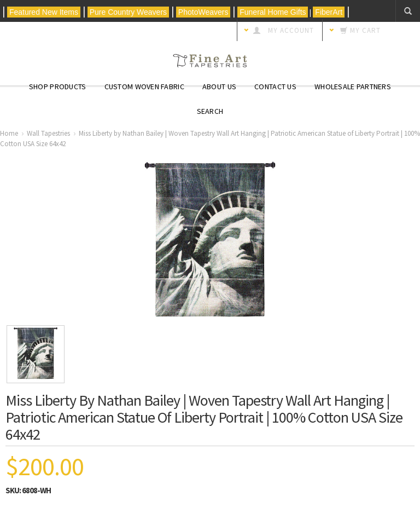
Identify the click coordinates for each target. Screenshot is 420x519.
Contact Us (275, 86)
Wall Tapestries (48, 133)
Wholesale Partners (353, 86)
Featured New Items (44, 12)
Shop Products (58, 86)
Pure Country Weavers (128, 12)
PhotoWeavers (203, 12)
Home (9, 133)
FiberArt (329, 12)
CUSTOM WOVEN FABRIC (144, 86)
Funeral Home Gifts (273, 12)
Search (210, 111)
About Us (219, 86)
